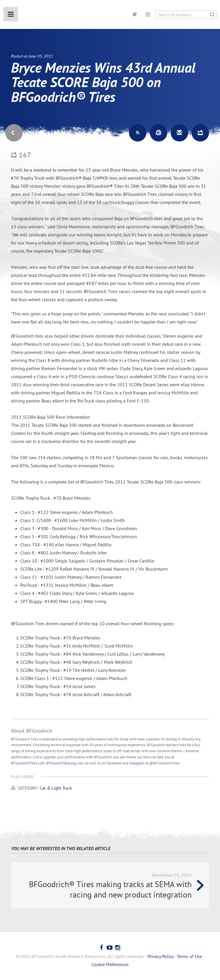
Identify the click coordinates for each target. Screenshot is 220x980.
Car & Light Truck (56, 788)
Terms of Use (189, 956)
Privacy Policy (160, 956)
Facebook (114, 763)
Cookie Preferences (110, 964)
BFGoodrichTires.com (28, 763)
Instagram (137, 763)
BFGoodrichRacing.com (65, 763)
